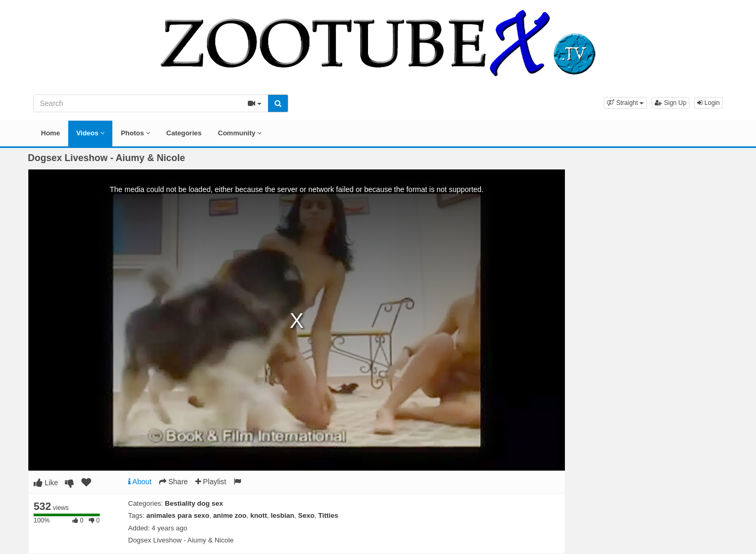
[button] (625, 103)
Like (46, 483)
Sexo (306, 515)
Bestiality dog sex (194, 503)
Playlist (211, 482)
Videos (90, 133)
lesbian (283, 515)
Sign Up (670, 103)
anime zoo (230, 515)
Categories (184, 133)
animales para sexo (178, 515)
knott (259, 515)
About (140, 482)
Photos (135, 133)
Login (708, 103)
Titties (328, 515)
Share (174, 482)
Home (50, 133)
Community (240, 133)
